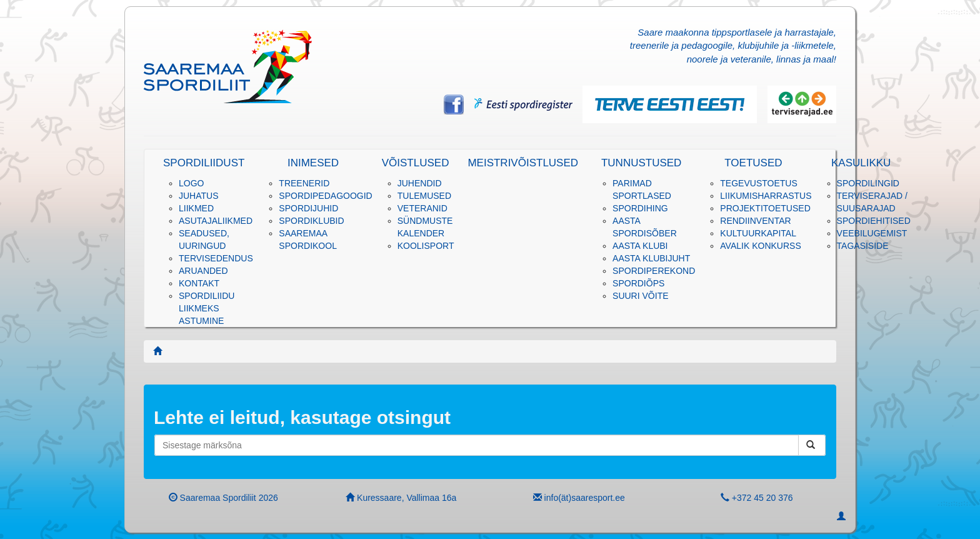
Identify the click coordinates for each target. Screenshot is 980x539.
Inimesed (313, 163)
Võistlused (416, 163)
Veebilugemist (872, 233)
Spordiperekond (654, 271)
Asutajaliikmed (216, 221)
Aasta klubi (640, 246)
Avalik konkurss (760, 246)
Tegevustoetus (758, 183)
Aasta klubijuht (651, 258)
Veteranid (422, 208)
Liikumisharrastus (766, 196)
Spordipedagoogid (325, 196)
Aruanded (203, 271)
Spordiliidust (204, 163)
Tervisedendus (216, 258)
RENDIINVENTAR (755, 221)
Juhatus (199, 196)
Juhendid (420, 183)
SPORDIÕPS (638, 283)
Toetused (753, 163)
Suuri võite (640, 296)
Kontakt (199, 283)
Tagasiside (863, 246)
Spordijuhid (308, 208)
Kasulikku (861, 163)
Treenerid (304, 183)
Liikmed (196, 208)
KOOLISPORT (426, 246)
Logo (191, 183)
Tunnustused (641, 163)
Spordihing (640, 208)
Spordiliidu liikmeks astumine (207, 308)
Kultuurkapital (758, 233)
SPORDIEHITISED (874, 221)
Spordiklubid (311, 221)
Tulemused (424, 196)
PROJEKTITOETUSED (765, 208)
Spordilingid (868, 183)
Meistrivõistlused (523, 163)
